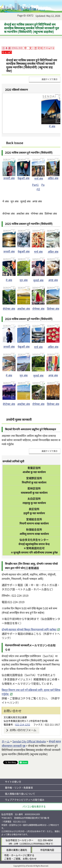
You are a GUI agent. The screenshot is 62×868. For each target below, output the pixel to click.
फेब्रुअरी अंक (23, 176)
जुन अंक (24, 280)
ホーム (6, 741)
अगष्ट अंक (53, 280)
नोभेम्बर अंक (38, 309)
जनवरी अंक (9, 176)
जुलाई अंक (38, 280)
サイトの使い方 (13, 782)
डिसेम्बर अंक (53, 309)
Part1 (35, 185)
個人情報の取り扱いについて (20, 794)
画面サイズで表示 (50, 79)
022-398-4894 (45, 840)
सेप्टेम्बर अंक (9, 309)
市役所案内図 (47, 850)
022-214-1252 (23, 724)
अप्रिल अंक (53, 178)
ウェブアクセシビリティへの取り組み (25, 800)
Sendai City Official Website (29, 741)
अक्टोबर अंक (24, 309)
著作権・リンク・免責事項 (19, 788)
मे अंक (52, 126)
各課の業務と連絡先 (17, 850)
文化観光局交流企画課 (15, 717)
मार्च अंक (39, 178)
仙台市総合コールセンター (20, 840)
